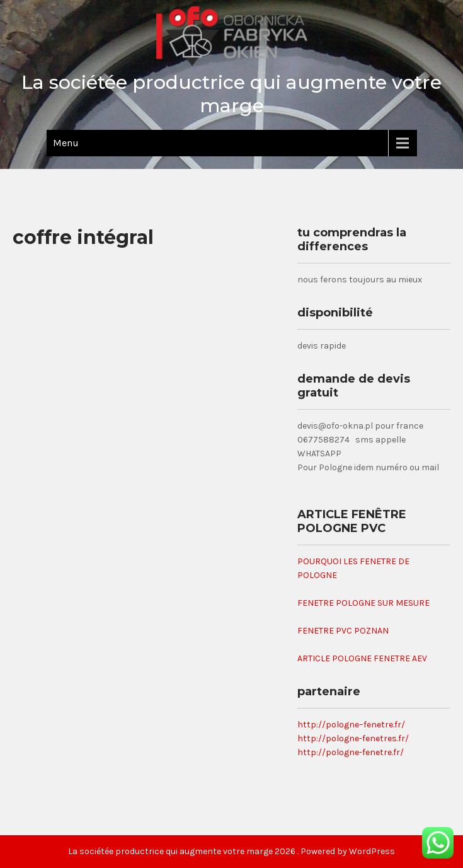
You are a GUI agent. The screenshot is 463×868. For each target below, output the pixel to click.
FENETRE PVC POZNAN (343, 631)
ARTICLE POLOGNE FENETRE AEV (362, 658)
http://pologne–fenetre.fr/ (351, 725)
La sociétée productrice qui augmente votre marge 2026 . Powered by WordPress (231, 851)
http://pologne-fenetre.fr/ (351, 752)
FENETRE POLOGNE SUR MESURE (363, 603)
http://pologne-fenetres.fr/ (353, 738)
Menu (66, 143)
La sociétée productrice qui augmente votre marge (231, 94)
